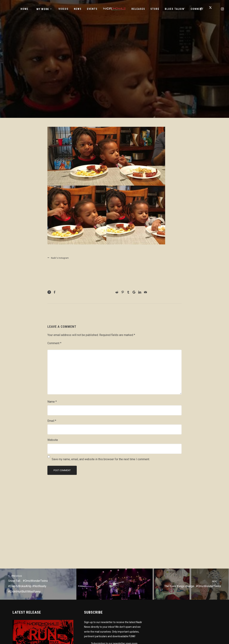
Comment (54, 343)
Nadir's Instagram (60, 258)
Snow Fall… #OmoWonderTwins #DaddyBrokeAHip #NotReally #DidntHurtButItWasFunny (38, 584)
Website (53, 440)
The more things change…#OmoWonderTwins (191, 584)
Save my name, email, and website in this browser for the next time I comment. (101, 459)
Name (52, 402)
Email (52, 421)
